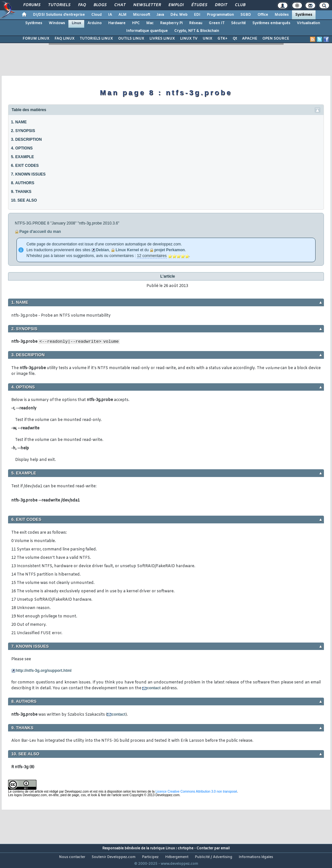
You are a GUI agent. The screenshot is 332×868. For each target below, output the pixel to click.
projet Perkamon (170, 250)
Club (240, 5)
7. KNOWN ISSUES (28, 174)
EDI (197, 15)
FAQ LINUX (65, 39)
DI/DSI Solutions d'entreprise (59, 15)
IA (110, 15)
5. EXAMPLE (22, 157)
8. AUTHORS (23, 183)
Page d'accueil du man (40, 232)
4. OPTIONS (22, 148)
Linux (76, 23)
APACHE (250, 39)
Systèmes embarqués (271, 23)
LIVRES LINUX (162, 39)
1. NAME (19, 122)
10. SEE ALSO (24, 200)
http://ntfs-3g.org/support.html (44, 671)
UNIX (207, 39)
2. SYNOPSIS (23, 131)
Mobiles (282, 15)
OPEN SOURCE (276, 39)
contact (154, 688)
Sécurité (238, 23)
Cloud (96, 15)
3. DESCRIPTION (26, 139)
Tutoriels (59, 5)
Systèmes (304, 15)
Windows (57, 23)
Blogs (100, 5)
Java (160, 15)
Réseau (196, 23)
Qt (235, 39)
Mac (150, 23)
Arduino (95, 23)
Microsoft (141, 15)
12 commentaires (152, 256)
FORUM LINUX (36, 39)
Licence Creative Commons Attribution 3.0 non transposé (196, 792)
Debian (102, 250)
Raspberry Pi (171, 23)
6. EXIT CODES (25, 166)
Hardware (117, 23)
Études (199, 5)
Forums (31, 5)
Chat (120, 5)
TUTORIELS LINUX (96, 39)
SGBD (246, 15)
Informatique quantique (147, 31)
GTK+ (222, 39)
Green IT (217, 23)
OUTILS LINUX (131, 39)
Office (263, 15)
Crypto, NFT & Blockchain (197, 31)
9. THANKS (21, 192)
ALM (122, 15)
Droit (221, 5)
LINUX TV (189, 39)
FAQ (82, 5)
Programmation (220, 15)
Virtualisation (308, 23)
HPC (136, 23)
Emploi (176, 5)
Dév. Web (179, 15)
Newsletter (147, 5)
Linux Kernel (127, 250)
